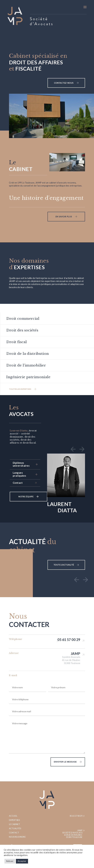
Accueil (13, 816)
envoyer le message (60, 762)
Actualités (15, 829)
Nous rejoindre (17, 837)
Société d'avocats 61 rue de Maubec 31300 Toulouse (71, 660)
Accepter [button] (22, 861)
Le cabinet (14, 824)
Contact (14, 833)
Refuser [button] (10, 861)
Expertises (14, 820)
